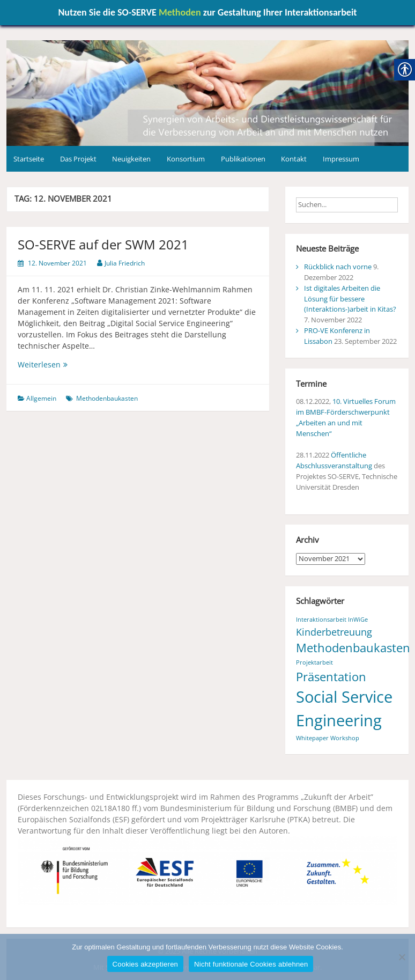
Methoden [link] (180, 12)
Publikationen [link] (243, 159)
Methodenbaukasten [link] (107, 398)
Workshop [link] (345, 738)
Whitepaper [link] (312, 738)
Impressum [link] (341, 159)
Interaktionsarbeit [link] (321, 620)
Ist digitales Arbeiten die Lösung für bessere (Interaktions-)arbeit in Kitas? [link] (350, 299)
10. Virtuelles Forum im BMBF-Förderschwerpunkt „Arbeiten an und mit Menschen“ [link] (346, 417)
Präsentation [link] (331, 677)
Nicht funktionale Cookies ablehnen (251, 964)
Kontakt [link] (294, 159)
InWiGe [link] (358, 620)
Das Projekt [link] (78, 159)
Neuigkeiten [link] (131, 159)
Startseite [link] (29, 159)
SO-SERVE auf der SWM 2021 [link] (103, 244)
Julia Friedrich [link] (125, 263)
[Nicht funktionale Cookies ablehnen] (402, 957)
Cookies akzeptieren (146, 964)
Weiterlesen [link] (50, 364)
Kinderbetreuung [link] (334, 632)
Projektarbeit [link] (314, 662)
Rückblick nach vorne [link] (338, 267)
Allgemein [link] (41, 398)
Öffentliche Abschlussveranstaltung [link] (334, 460)
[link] (207, 92)
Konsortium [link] (186, 159)
